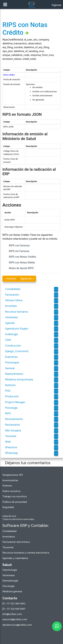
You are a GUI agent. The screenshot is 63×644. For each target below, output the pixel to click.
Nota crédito (9, 75)
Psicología (11, 408)
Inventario (11, 306)
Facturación (12, 295)
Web (8, 442)
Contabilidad (13, 289)
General (10, 368)
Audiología (11, 334)
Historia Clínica (14, 300)
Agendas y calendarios (15, 558)
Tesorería (11, 436)
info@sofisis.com (12, 614)
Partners (7, 486)
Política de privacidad (15, 502)
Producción (12, 396)
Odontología (10, 570)
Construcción (13, 346)
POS (8, 391)
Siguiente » (27, 279)
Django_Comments (17, 351)
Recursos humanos (17, 312)
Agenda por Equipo (17, 329)
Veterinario (11, 317)
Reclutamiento (14, 419)
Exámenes (11, 357)
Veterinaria (8, 575)
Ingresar (57, 5)
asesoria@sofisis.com (15, 619)
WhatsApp (11, 453)
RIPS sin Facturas (19, 251)
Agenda (10, 323)
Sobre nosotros (11, 491)
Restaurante (12, 425)
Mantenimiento (14, 374)
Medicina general (12, 591)
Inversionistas (10, 480)
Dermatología (10, 581)
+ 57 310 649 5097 (14, 609)
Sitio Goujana (13, 430)
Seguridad (8, 507)
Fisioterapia (12, 363)
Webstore (11, 447)
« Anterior (10, 279)
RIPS (8, 413)
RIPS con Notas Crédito (22, 257)
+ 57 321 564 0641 (14, 603)
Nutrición (10, 385)
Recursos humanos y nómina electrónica (26, 553)
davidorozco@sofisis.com (17, 625)
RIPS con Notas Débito (22, 263)
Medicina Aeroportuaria (19, 380)
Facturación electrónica (16, 542)
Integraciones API (13, 475)
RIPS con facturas (19, 245)
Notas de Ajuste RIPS (21, 268)
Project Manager (15, 402)
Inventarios (9, 537)
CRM (8, 340)
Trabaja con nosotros (15, 496)
